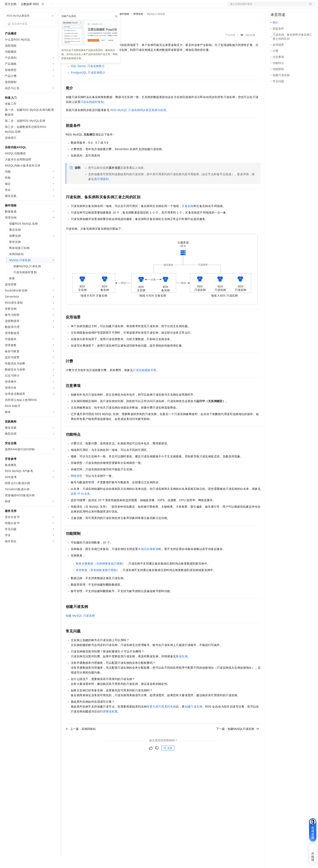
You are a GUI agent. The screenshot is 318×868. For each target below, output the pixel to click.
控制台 (285, 6)
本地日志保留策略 (150, 562)
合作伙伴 (137, 6)
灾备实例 (188, 219)
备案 (275, 6)
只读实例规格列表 (144, 383)
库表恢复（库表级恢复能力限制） (98, 583)
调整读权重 (110, 724)
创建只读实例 (193, 720)
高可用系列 (101, 192)
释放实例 (182, 669)
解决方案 (65, 6)
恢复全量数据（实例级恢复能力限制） (101, 577)
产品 (53, 6)
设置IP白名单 (80, 507)
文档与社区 (82, 6)
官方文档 (11, 17)
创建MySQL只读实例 (80, 629)
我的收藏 (250, 48)
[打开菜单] (6, 6)
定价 (112, 6)
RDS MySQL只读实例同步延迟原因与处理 (138, 123)
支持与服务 (154, 6)
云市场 (123, 6)
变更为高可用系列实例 (161, 720)
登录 (309, 6)
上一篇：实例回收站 (81, 742)
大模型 (42, 6)
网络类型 (77, 489)
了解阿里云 (172, 6)
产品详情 (230, 48)
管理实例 (138, 27)
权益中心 (99, 6)
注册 (294, 6)
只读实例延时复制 (92, 115)
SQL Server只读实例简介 (88, 79)
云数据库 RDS (30, 17)
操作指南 (124, 27)
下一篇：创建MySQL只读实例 (238, 742)
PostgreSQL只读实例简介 (88, 85)
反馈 (168, 761)
